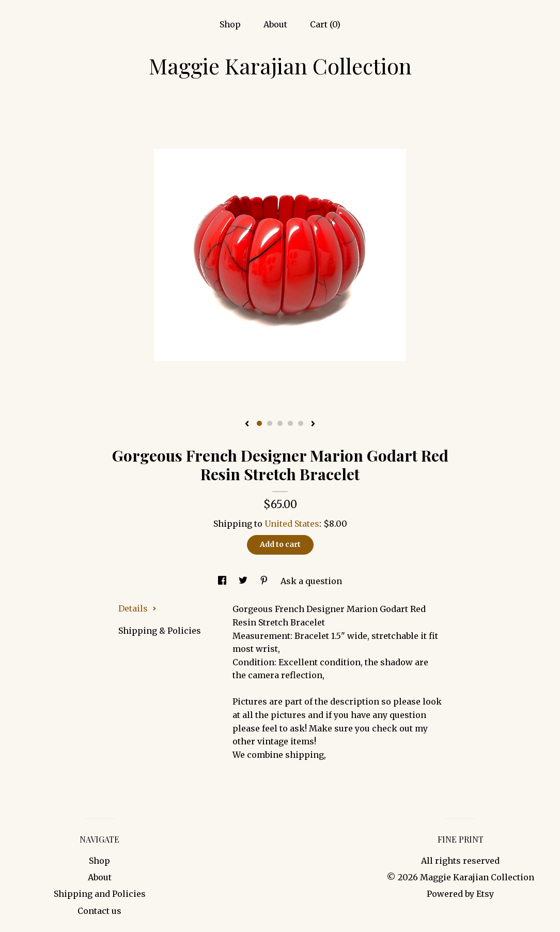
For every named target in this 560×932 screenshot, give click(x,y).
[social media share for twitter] (244, 581)
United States (292, 524)
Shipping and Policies (100, 894)
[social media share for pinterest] (265, 581)
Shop (230, 24)
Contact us (99, 911)
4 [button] (290, 423)
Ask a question (311, 581)
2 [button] (270, 423)
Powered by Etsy (460, 894)
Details (137, 608)
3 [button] (280, 423)
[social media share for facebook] (223, 581)
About (275, 24)
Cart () (325, 24)
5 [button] (301, 423)
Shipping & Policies (160, 631)
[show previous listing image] (247, 424)
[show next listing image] (313, 424)
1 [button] (259, 423)
